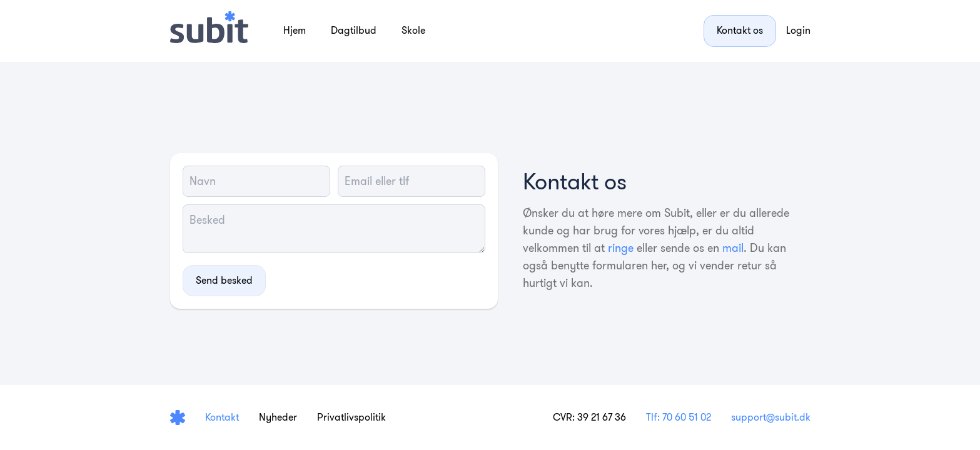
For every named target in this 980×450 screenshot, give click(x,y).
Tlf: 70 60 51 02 (679, 417)
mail (733, 248)
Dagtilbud (354, 30)
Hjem (295, 30)
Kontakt (222, 417)
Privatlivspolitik (351, 417)
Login (798, 30)
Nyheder (278, 417)
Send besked (224, 280)
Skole (413, 30)
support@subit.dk (771, 417)
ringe (621, 248)
